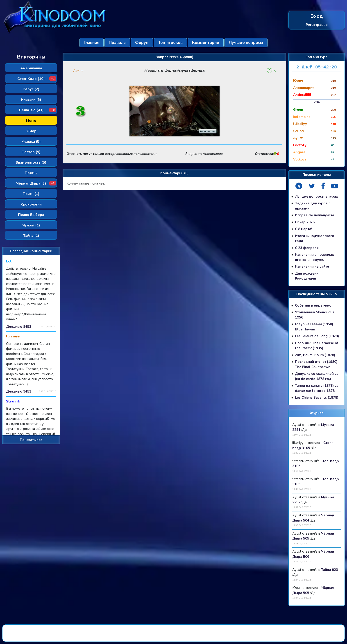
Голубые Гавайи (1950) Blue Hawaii (314, 327)
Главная (92, 43)
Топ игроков (170, 43)
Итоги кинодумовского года (315, 238)
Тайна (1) (31, 236)
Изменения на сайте (312, 267)
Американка (31, 68)
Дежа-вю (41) (37, 110)
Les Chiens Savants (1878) (317, 398)
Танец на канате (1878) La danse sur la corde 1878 (317, 388)
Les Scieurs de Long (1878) (317, 336)
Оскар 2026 (305, 222)
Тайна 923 (330, 570)
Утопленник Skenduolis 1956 (315, 315)
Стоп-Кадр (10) (37, 79)
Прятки (31, 173)
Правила (117, 43)
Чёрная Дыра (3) (36, 183)
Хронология (31, 204)
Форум (142, 43)
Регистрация (317, 25)
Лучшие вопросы (246, 43)
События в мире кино (313, 305)
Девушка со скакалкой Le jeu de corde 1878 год (317, 376)
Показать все (31, 440)
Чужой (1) (31, 225)
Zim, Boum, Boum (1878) (315, 355)
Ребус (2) (31, 89)
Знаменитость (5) (31, 163)
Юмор (31, 131)
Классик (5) (31, 100)
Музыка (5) (31, 142)
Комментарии (206, 43)
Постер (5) (31, 152)
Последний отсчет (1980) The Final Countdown (316, 364)
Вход (317, 16)
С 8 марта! (304, 229)
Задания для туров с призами (313, 206)
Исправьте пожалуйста (315, 215)
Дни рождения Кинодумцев (308, 276)
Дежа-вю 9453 (19, 327)
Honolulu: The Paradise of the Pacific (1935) (316, 346)
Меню (31, 121)
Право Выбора (31, 215)
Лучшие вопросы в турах (316, 197)
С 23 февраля (307, 248)
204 (317, 102)
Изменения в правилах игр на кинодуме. (314, 257)
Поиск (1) (31, 194)
